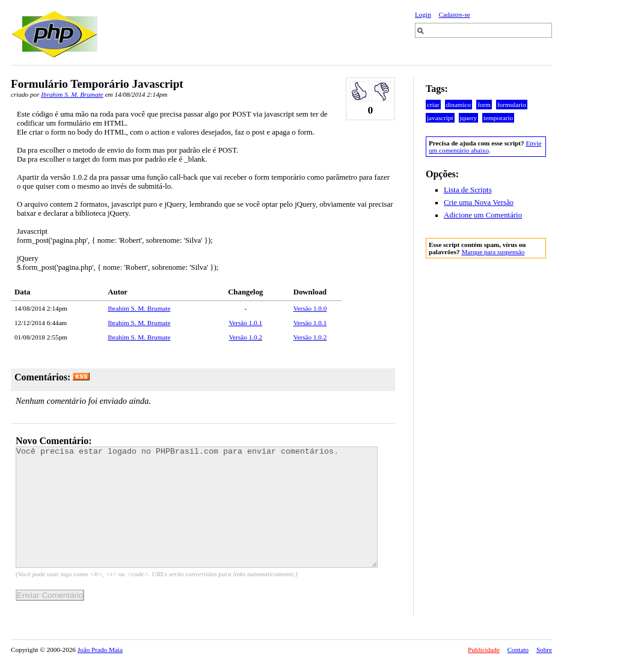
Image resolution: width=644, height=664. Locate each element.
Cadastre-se (455, 14)
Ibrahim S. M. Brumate (72, 94)
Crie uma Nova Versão (479, 203)
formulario (512, 105)
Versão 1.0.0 (310, 308)
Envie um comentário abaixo (485, 147)
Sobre (544, 650)
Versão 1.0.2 (245, 337)
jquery (469, 118)
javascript (440, 118)
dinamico (459, 105)
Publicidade (484, 650)
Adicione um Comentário (483, 215)
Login (423, 14)
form (484, 105)
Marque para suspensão (493, 252)
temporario (498, 118)
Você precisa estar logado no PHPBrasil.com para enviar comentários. (197, 507)
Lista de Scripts (468, 190)
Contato (518, 650)
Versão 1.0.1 (245, 323)
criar (433, 105)
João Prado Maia (100, 650)
